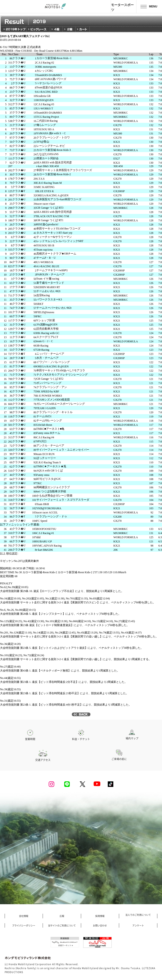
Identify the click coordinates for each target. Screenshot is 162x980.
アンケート (138, 926)
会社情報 (24, 916)
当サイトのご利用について (62, 926)
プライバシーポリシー (24, 926)
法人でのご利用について (138, 915)
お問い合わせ (100, 926)
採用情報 (100, 916)
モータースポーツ (122, 7)
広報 (62, 916)
